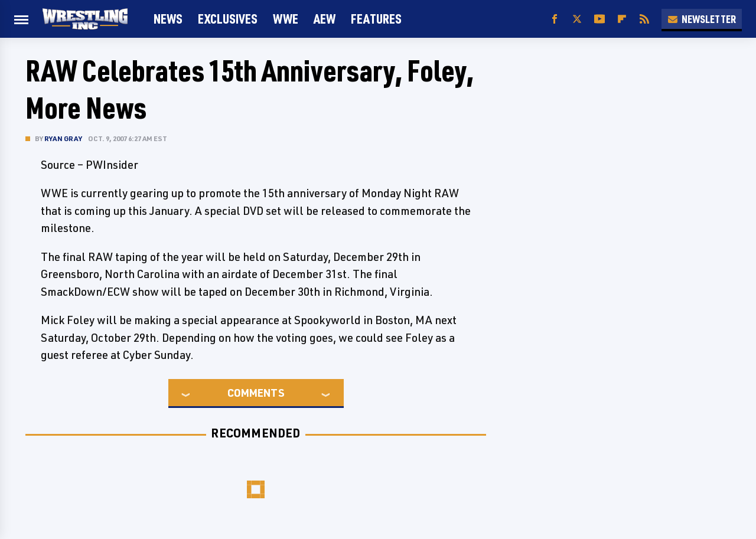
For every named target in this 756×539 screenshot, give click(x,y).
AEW (325, 19)
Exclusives (228, 19)
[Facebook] (555, 19)
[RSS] (644, 19)
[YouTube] (599, 19)
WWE (286, 19)
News (168, 19)
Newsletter (702, 19)
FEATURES (376, 19)
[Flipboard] (622, 19)
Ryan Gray (63, 138)
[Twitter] (577, 19)
